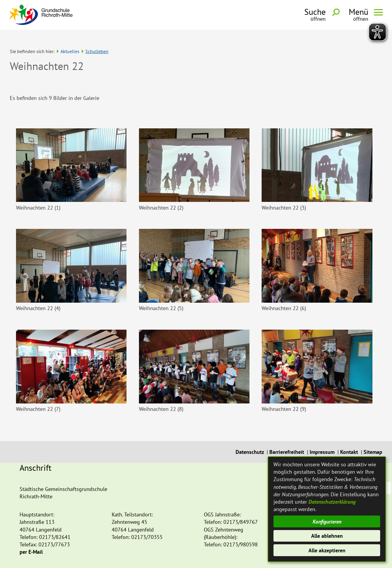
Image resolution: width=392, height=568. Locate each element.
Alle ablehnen (327, 536)
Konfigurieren (327, 522)
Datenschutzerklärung (332, 502)
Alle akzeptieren (327, 550)
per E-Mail (31, 541)
